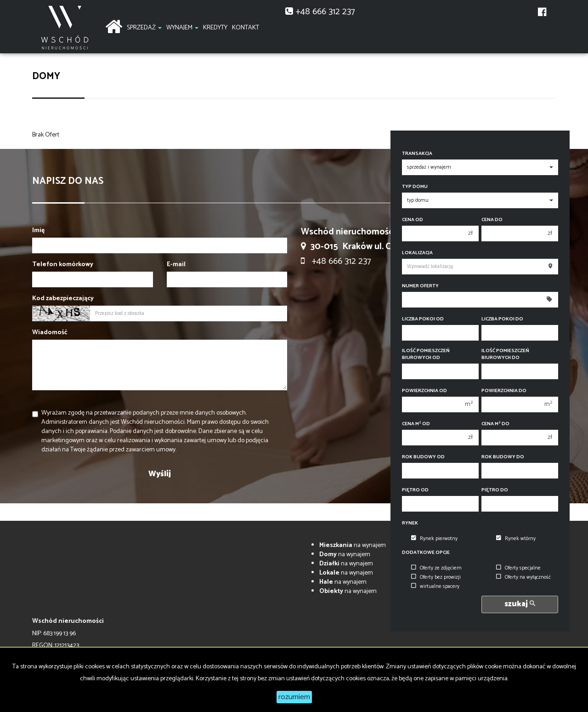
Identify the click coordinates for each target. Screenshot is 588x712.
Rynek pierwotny (434, 539)
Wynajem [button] (182, 28)
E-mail (176, 265)
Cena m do (495, 424)
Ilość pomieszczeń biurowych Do (505, 354)
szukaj (520, 604)
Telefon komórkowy (63, 265)
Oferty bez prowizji (436, 577)
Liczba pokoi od (423, 319)
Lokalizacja (417, 253)
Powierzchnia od (424, 391)
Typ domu (415, 187)
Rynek (410, 523)
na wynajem (353, 545)
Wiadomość (50, 333)
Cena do (492, 220)
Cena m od (416, 424)
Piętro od (415, 490)
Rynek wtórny (516, 539)
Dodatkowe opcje (426, 553)
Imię (38, 231)
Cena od (413, 220)
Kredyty (215, 28)
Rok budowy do (503, 457)
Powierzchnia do (504, 391)
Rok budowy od (423, 457)
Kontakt (246, 28)
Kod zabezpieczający (63, 299)
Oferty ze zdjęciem (436, 568)
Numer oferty (420, 286)
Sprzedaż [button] (144, 28)
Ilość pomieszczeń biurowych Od (426, 354)
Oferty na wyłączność (523, 577)
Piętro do (495, 490)
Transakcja (417, 154)
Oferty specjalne (518, 568)
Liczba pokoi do (502, 319)
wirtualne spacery (435, 587)
